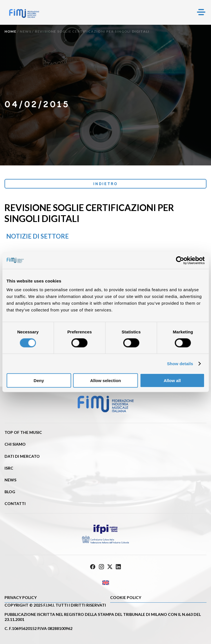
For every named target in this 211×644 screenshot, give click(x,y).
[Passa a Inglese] (105, 583)
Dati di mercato (22, 456)
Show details (180, 363)
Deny (39, 381)
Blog (10, 492)
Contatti (15, 503)
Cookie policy (126, 597)
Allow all (172, 381)
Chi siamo (15, 444)
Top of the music (23, 432)
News (25, 31)
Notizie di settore (37, 236)
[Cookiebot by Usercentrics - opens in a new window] (180, 260)
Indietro (106, 184)
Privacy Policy (21, 597)
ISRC (9, 468)
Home (10, 31)
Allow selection (105, 381)
